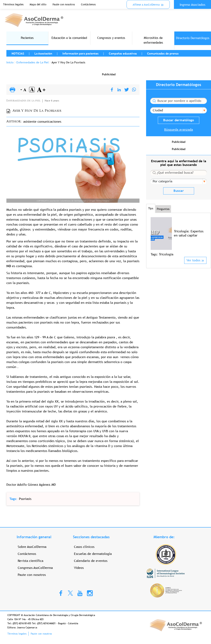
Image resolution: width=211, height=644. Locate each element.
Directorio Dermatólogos (193, 38)
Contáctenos (88, 4)
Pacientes (27, 38)
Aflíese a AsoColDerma (146, 5)
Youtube (80, 593)
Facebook (61, 593)
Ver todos (193, 260)
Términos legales (13, 4)
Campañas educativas (123, 54)
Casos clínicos (84, 547)
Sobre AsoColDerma (32, 547)
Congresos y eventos (111, 38)
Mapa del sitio (38, 4)
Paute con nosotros (64, 4)
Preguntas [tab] (163, 209)
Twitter (70, 593)
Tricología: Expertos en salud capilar (189, 233)
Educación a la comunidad (69, 38)
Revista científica (30, 561)
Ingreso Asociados (192, 5)
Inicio (10, 62)
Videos (79, 568)
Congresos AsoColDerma (35, 568)
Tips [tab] (151, 208)
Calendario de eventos (91, 561)
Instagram (90, 593)
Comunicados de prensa (163, 54)
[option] (179, 237)
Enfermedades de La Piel (33, 62)
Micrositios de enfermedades (153, 40)
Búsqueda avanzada (179, 130)
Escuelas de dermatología (93, 554)
